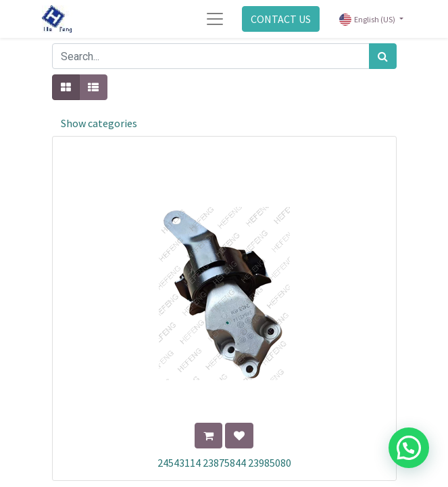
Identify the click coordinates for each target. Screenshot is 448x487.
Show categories (99, 123)
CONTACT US (281, 19)
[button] (208, 436)
